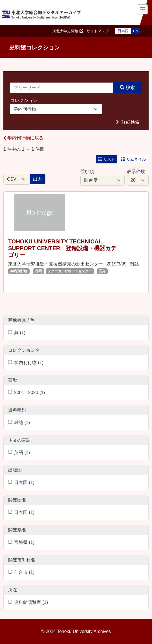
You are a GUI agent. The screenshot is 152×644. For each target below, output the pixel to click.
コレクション (24, 101)
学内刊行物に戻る (23, 138)
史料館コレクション (34, 47)
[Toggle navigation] (143, 9)
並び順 (87, 171)
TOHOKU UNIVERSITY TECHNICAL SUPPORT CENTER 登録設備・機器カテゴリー (62, 248)
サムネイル (134, 159)
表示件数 (136, 171)
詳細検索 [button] (130, 122)
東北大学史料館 (65, 31)
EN (136, 31)
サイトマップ (98, 31)
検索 (130, 87)
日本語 (123, 31)
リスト (107, 159)
